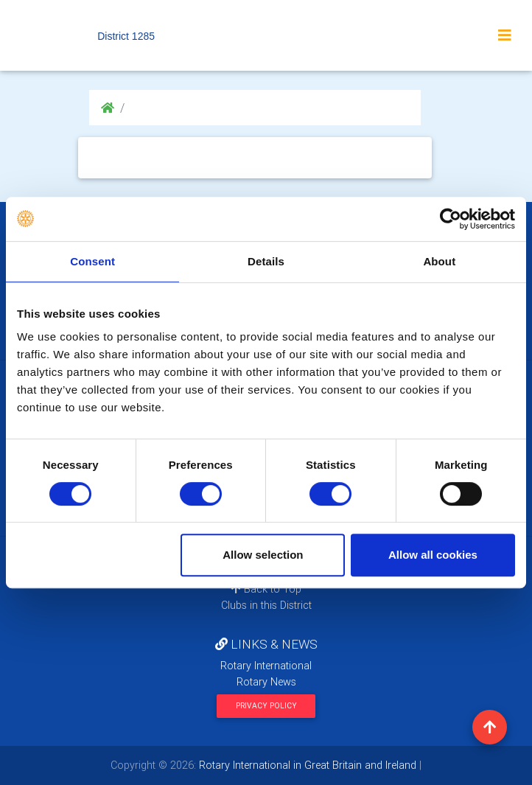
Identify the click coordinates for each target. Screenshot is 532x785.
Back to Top (266, 589)
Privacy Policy (266, 706)
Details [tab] (266, 261)
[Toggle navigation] (505, 35)
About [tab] (439, 261)
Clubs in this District (266, 605)
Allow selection (263, 555)
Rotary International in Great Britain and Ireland (306, 765)
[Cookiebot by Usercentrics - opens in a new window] (451, 219)
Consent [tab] (92, 261)
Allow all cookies (433, 555)
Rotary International (266, 666)
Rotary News (266, 682)
